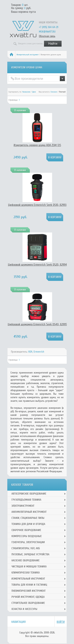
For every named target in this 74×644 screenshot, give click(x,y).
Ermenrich (39, 352)
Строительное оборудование (28, 603)
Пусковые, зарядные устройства (30, 554)
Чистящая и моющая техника (29, 567)
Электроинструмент (23, 506)
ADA (30, 352)
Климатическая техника (26, 573)
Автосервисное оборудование (29, 494)
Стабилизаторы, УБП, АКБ (26, 548)
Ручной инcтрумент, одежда (28, 597)
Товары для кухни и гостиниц (29, 585)
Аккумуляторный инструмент (29, 512)
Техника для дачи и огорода (28, 524)
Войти (61, 622)
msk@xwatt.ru (47, 32)
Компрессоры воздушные (27, 536)
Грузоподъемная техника (26, 500)
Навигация (18, 622)
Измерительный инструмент (28, 55)
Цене (34, 92)
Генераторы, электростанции (28, 542)
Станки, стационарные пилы (28, 518)
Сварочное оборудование (26, 530)
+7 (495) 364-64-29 (49, 27)
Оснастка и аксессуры (24, 609)
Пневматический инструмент (29, 591)
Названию (26, 92)
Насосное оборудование (25, 560)
